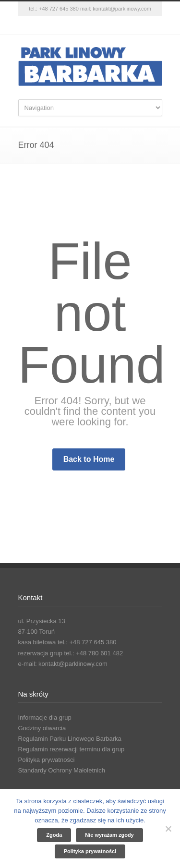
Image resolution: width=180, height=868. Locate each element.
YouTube (109, 25)
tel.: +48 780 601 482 (94, 653)
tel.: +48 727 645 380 (54, 9)
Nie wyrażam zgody (109, 835)
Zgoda (54, 835)
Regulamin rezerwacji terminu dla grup (72, 749)
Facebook (71, 25)
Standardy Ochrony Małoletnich (62, 770)
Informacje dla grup (45, 717)
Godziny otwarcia (42, 728)
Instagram (90, 25)
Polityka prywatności (47, 760)
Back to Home (89, 459)
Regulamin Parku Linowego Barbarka (70, 739)
